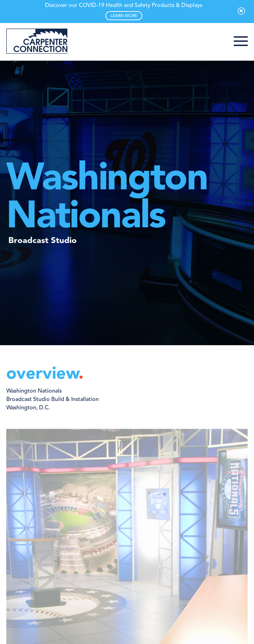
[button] (241, 42)
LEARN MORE (124, 16)
